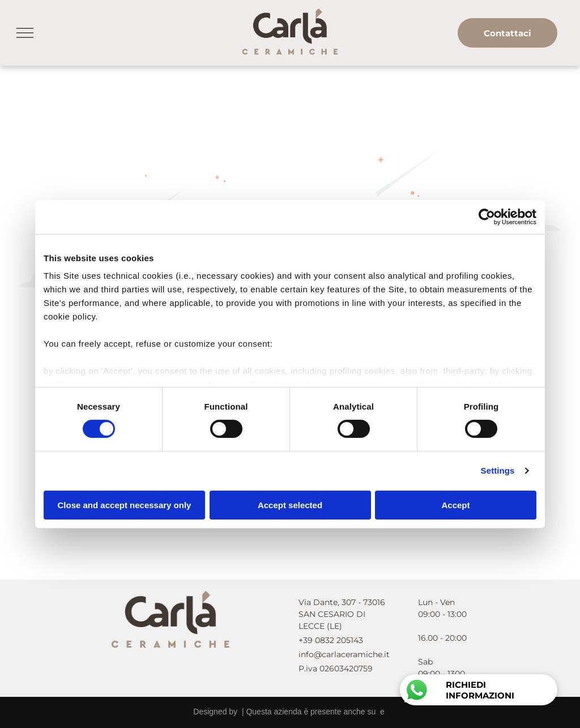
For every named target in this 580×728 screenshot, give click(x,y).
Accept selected (290, 505)
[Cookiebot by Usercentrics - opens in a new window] (487, 216)
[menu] (25, 33)
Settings (498, 471)
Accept (455, 505)
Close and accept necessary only (125, 505)
